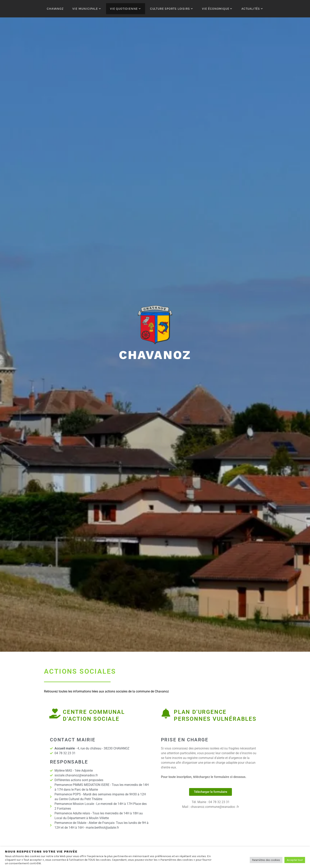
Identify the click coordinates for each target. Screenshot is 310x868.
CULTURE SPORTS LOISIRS (170, 9)
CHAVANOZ (55, 9)
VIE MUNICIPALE (85, 9)
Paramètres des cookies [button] (266, 860)
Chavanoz (155, 355)
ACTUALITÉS (251, 9)
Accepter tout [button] (295, 860)
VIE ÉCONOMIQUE (216, 9)
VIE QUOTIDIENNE (124, 9)
